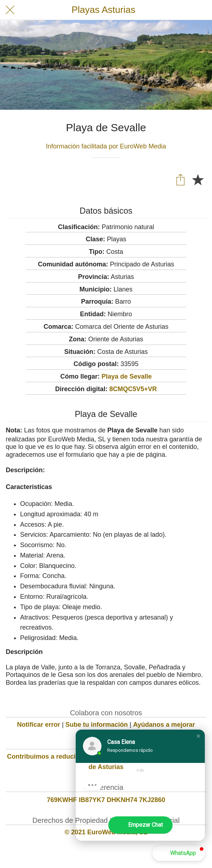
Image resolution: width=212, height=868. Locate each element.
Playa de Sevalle (127, 376)
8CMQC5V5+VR (133, 389)
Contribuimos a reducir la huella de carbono (74, 756)
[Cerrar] (10, 10)
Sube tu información (96, 725)
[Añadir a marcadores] (198, 179)
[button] (198, 736)
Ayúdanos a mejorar (164, 725)
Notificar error (39, 725)
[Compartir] (180, 179)
